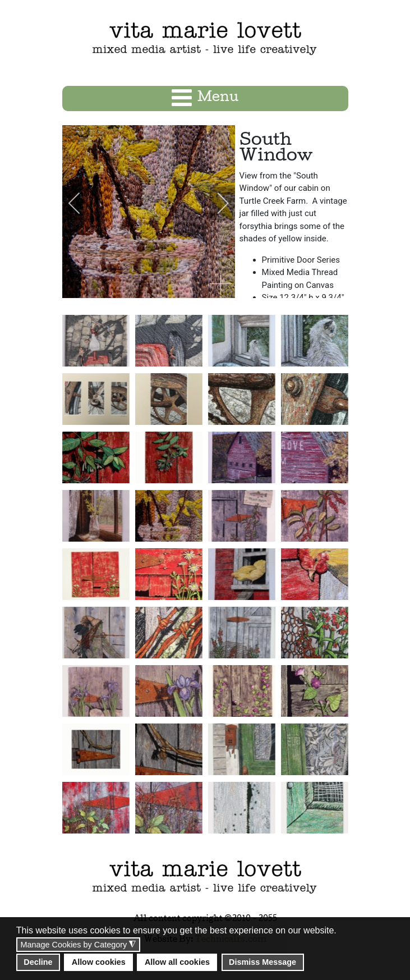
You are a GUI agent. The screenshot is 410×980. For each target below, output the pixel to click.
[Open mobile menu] (205, 99)
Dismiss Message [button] (262, 962)
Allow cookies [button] (99, 962)
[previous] (82, 203)
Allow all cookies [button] (177, 962)
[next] (215, 203)
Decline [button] (38, 962)
